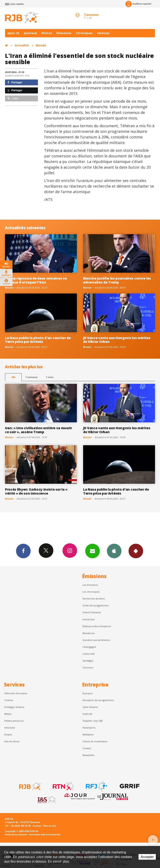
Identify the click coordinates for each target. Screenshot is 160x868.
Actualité (22, 45)
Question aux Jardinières (96, 640)
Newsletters (92, 551)
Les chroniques (91, 592)
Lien (13, 98)
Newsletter (89, 755)
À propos (87, 693)
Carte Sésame (90, 707)
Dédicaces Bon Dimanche (97, 626)
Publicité (87, 714)
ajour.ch (13, 33)
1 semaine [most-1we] (31, 377)
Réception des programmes (98, 700)
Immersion (89, 619)
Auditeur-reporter (138, 4)
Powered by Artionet (16, 834)
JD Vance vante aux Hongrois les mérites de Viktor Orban (117, 340)
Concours (88, 667)
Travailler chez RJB (93, 721)
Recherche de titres (94, 599)
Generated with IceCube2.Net (45, 834)
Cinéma (9, 700)
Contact (87, 748)
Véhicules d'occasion (16, 693)
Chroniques (84, 33)
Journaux (30, 33)
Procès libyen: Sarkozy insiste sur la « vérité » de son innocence (36, 491)
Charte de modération (95, 741)
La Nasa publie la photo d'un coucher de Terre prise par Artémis (38, 340)
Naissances (89, 633)
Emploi (8, 734)
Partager (15, 82)
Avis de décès (12, 741)
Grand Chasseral (92, 612)
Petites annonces (14, 721)
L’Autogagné (89, 647)
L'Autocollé (89, 654)
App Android (136, 551)
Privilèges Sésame (14, 707)
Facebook (23, 551)
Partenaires (89, 728)
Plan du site (49, 826)
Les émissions (90, 585)
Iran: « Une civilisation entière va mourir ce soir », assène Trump (39, 430)
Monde (41, 45)
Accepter (147, 857)
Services (103, 33)
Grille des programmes (96, 605)
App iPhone (114, 551)
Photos (47, 33)
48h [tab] (13, 377)
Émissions (64, 33)
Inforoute (10, 728)
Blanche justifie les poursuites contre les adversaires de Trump (117, 280)
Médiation (88, 734)
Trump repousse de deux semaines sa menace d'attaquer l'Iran (36, 280)
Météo (8, 714)
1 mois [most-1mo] (50, 377)
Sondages (88, 661)
